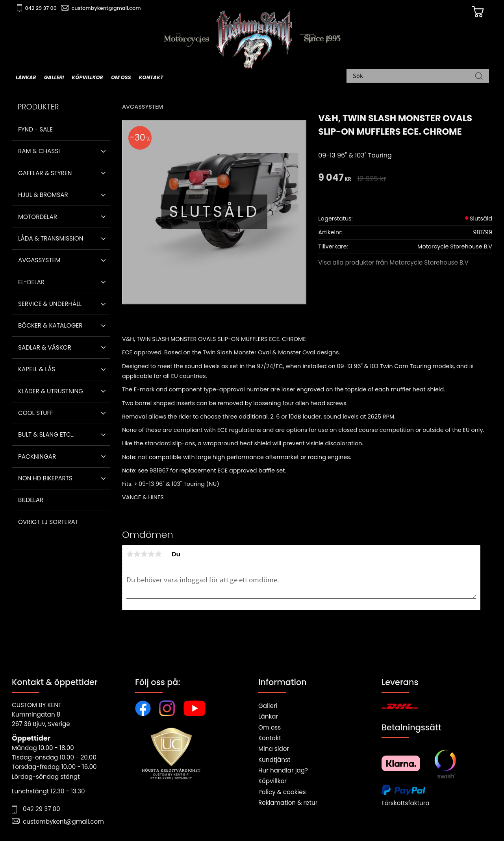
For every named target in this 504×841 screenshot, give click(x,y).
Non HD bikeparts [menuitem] (45, 478)
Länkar (268, 716)
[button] (103, 151)
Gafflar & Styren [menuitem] (45, 173)
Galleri (268, 706)
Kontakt (270, 738)
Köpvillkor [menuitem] (87, 77)
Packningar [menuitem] (37, 457)
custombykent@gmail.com (107, 8)
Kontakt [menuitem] (151, 77)
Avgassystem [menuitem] (39, 260)
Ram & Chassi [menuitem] (39, 151)
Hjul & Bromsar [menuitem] (43, 195)
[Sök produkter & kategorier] (414, 77)
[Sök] (479, 77)
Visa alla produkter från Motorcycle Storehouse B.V (393, 262)
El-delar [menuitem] (31, 282)
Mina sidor (274, 749)
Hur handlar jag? (283, 770)
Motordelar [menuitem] (38, 217)
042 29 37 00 (42, 8)
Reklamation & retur (288, 803)
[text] (334, 178)
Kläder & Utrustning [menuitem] (51, 391)
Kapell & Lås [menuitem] (37, 369)
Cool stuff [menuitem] (36, 413)
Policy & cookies (282, 792)
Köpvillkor (272, 781)
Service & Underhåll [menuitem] (50, 304)
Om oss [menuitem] (121, 77)
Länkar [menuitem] (26, 77)
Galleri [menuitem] (54, 77)
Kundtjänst (274, 760)
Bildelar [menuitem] (31, 500)
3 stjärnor (144, 554)
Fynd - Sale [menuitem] (35, 129)
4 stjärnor (151, 554)
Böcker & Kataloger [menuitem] (50, 325)
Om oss (270, 727)
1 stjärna (130, 554)
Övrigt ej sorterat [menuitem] (48, 522)
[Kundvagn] (476, 12)
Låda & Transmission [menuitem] (51, 238)
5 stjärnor (158, 554)
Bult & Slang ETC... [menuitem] (46, 434)
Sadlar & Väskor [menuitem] (45, 347)
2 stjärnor (137, 554)
